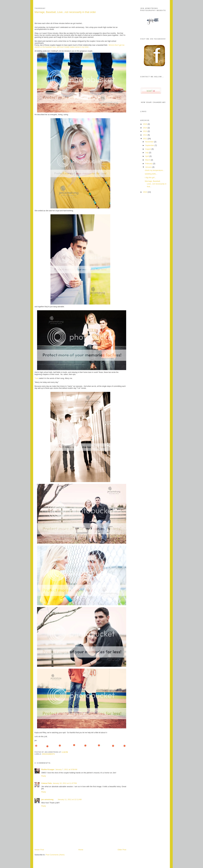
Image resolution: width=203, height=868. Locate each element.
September (150, 145)
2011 (145, 139)
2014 (145, 128)
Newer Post (39, 850)
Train (36, 378)
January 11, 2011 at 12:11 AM (70, 799)
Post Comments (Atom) (55, 855)
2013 (145, 131)
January (149, 167)
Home (81, 850)
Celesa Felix (47, 783)
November (150, 142)
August (148, 149)
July (147, 153)
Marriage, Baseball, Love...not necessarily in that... (156, 184)
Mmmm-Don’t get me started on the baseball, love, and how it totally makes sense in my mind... (79, 46)
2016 (145, 124)
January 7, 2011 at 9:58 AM (66, 769)
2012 (145, 135)
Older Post (122, 850)
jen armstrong (47, 799)
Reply (44, 776)
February (149, 164)
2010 (145, 192)
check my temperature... (155, 170)
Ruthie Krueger (48, 769)
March (148, 160)
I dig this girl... (150, 177)
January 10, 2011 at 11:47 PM (65, 783)
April (147, 156)
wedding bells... (151, 174)
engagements (48, 754)
